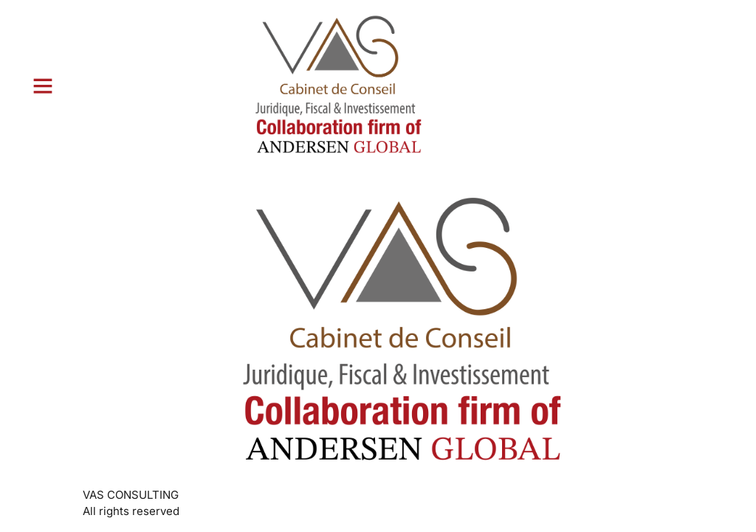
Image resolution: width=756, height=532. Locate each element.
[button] (43, 86)
